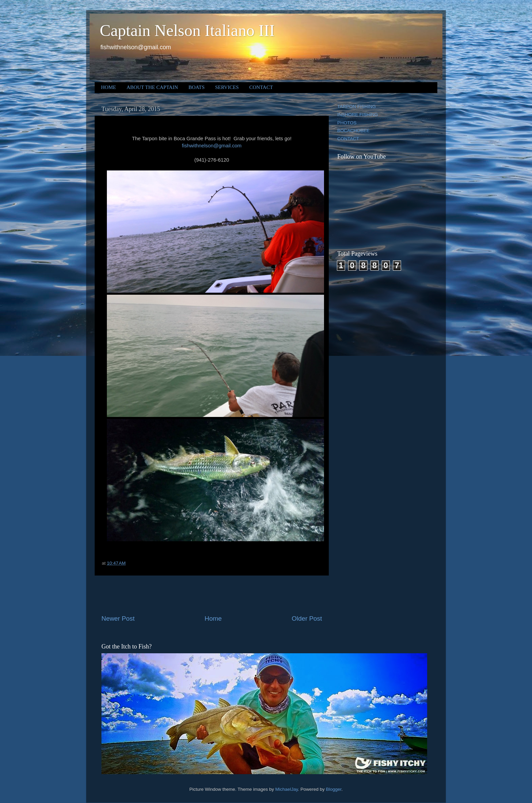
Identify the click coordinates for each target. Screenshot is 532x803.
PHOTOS (347, 123)
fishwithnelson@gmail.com (212, 146)
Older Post (307, 618)
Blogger (334, 789)
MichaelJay (287, 789)
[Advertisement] (212, 595)
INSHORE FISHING (358, 115)
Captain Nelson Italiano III (187, 30)
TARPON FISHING (357, 106)
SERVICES (227, 87)
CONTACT (261, 87)
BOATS (197, 87)
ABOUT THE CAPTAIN (152, 87)
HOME (109, 87)
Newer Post (118, 618)
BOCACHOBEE (353, 131)
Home (213, 618)
